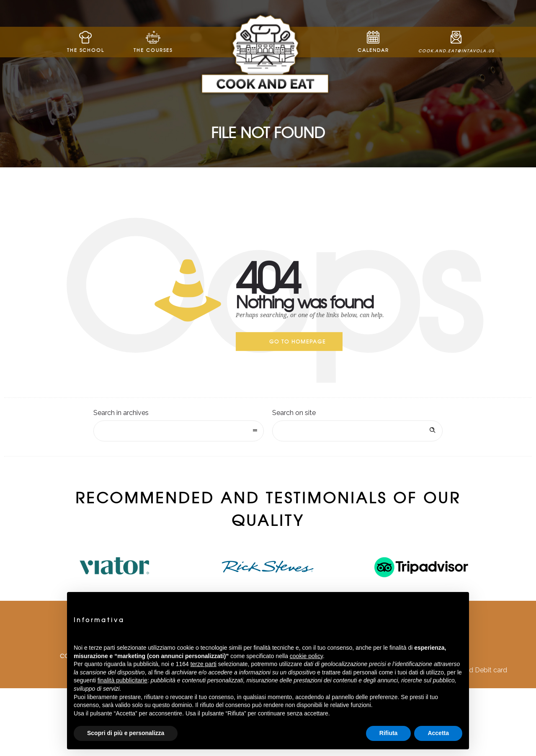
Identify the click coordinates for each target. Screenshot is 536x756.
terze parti (204, 664)
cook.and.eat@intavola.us (456, 42)
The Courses (153, 42)
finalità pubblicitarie (122, 680)
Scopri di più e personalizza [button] (126, 733)
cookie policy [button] (306, 656)
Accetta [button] (438, 733)
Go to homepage (298, 341)
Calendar (373, 42)
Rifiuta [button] (389, 733)
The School (86, 42)
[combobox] (179, 431)
